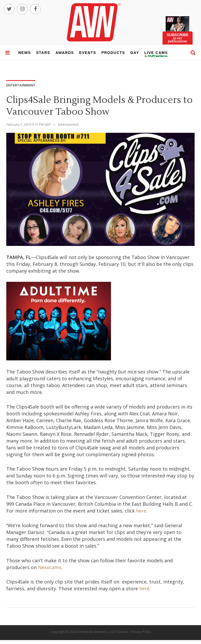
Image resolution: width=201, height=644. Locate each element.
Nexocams (50, 567)
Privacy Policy (141, 632)
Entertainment (68, 125)
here (141, 511)
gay (135, 53)
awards (65, 53)
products (113, 53)
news (25, 53)
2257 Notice (119, 632)
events (88, 53)
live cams (156, 56)
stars (43, 53)
